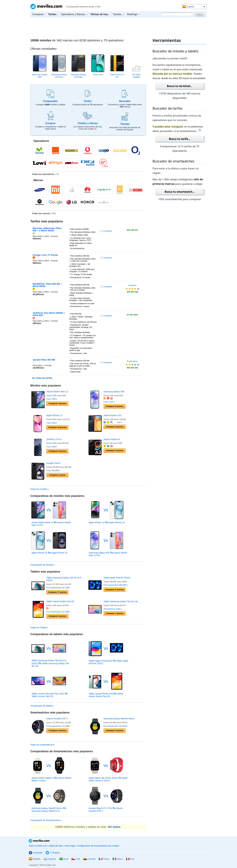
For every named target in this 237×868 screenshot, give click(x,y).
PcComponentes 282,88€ (115, 726)
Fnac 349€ (52, 447)
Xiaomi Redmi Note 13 (57, 392)
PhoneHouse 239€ (112, 609)
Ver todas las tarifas (42, 378)
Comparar (38, 14)
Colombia (89, 859)
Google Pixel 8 (53, 463)
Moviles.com (46, 6)
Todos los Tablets (39, 628)
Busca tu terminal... (180, 86)
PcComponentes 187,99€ (58, 588)
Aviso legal (70, 846)
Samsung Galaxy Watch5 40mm (119, 719)
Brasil (64, 859)
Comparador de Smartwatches (46, 820)
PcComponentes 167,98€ (58, 612)
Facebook (36, 853)
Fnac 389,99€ (53, 470)
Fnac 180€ (52, 399)
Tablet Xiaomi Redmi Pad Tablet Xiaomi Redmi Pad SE (106, 695)
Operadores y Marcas (74, 14)
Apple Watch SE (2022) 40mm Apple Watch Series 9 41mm (108, 779)
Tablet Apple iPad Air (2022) (117, 578)
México (118, 859)
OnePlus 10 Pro (54, 439)
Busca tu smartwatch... (180, 192)
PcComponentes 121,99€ (58, 726)
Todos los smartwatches (42, 745)
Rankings (133, 14)
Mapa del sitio (56, 846)
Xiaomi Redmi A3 (112, 439)
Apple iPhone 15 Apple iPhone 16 (49, 553)
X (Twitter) (53, 853)
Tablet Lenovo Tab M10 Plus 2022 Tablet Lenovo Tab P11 (50, 695)
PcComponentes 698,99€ (115, 585)
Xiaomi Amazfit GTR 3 (57, 719)
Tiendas (118, 14)
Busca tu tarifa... (180, 139)
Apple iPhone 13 (54, 415)
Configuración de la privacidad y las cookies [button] (98, 846)
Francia (104, 859)
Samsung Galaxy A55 (114, 392)
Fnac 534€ (52, 423)
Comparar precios (57, 403)
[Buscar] (177, 14)
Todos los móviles (39, 489)
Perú (130, 859)
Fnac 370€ (109, 402)
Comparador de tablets (42, 706)
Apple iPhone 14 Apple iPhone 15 (107, 522)
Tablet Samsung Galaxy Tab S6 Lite (121, 601)
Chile (76, 859)
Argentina (50, 859)
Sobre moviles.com (38, 846)
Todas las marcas (44, 213)
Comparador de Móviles (42, 565)
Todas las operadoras (45, 174)
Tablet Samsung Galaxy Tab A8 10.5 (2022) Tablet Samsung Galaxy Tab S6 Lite (50, 663)
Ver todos (114, 827)
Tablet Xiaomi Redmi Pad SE (60, 601)
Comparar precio (57, 475)
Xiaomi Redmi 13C (113, 415)
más (120, 422)
